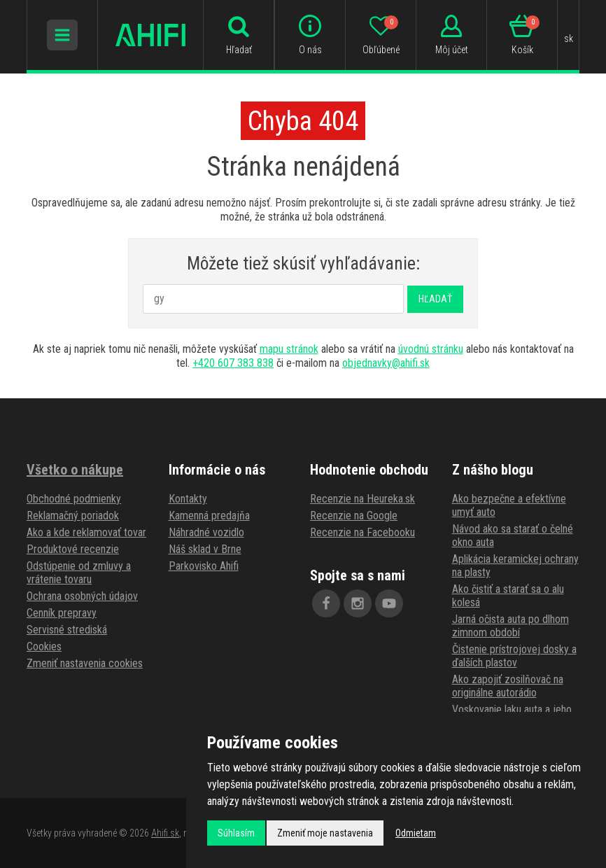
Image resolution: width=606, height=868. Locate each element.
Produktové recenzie (73, 549)
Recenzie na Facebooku (362, 532)
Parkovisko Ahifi (204, 566)
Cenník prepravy (62, 613)
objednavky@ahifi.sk (386, 363)
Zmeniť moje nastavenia (325, 833)
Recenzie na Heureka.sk (362, 499)
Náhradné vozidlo (206, 532)
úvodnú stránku (431, 349)
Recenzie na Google (354, 516)
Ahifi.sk (165, 833)
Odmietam (416, 833)
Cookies (44, 646)
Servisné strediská (67, 630)
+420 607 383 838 (233, 363)
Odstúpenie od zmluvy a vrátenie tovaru (79, 573)
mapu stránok (289, 349)
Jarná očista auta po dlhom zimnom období (510, 626)
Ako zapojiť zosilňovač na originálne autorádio (508, 686)
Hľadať (435, 299)
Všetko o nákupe (75, 470)
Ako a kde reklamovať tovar (86, 532)
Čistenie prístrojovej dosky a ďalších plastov (514, 656)
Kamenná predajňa (209, 516)
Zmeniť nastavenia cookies (85, 663)
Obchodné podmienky (74, 499)
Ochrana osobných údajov (82, 596)
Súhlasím (236, 833)
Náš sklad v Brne (205, 549)
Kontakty (188, 499)
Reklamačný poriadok (73, 516)
